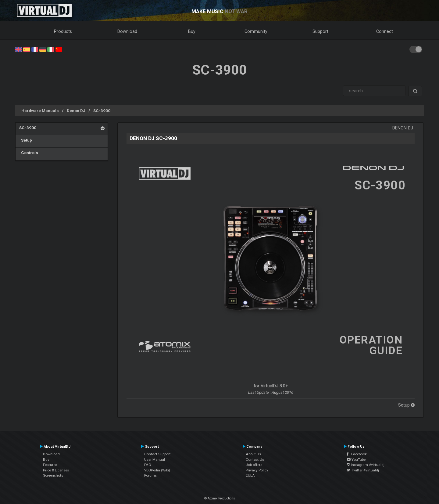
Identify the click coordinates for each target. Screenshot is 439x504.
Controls (29, 153)
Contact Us (255, 460)
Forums (150, 475)
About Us (253, 454)
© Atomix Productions (220, 498)
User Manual (155, 460)
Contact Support (157, 454)
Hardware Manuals (40, 111)
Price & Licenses (56, 470)
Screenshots (53, 475)
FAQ (148, 465)
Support (320, 31)
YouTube (356, 460)
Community (256, 31)
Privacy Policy (257, 470)
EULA (250, 475)
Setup (26, 140)
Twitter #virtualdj (363, 470)
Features (50, 465)
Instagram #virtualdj (366, 465)
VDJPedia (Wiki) (157, 470)
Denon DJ (76, 111)
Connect (385, 31)
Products (63, 31)
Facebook (357, 454)
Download (127, 31)
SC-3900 (102, 111)
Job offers (254, 465)
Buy (192, 31)
